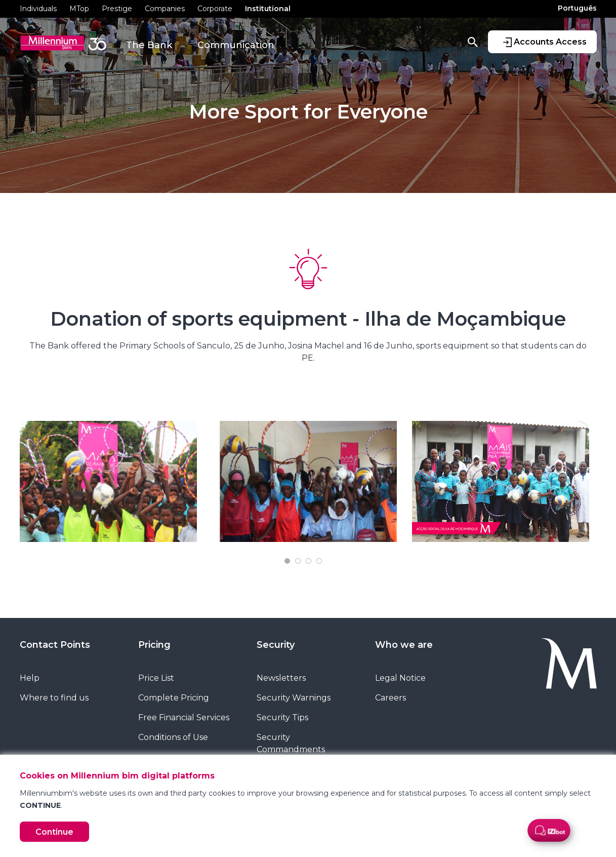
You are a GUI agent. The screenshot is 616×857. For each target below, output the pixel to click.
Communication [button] (236, 45)
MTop (79, 9)
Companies (165, 9)
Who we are (404, 645)
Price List (156, 678)
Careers (391, 698)
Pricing (154, 645)
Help (30, 678)
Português (577, 8)
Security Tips (282, 717)
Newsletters (281, 678)
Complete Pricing (174, 698)
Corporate (215, 9)
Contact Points (55, 645)
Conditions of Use (173, 737)
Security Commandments (291, 743)
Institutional (268, 9)
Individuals (38, 9)
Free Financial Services (184, 717)
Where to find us (54, 698)
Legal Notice (400, 678)
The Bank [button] (149, 45)
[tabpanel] (116, 481)
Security (276, 645)
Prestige (117, 9)
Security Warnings (294, 698)
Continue (54, 832)
